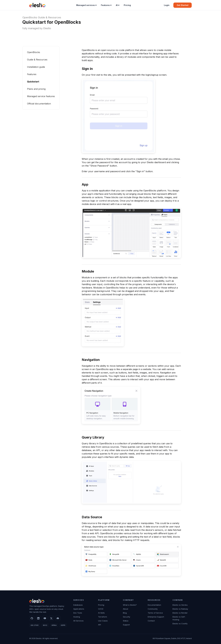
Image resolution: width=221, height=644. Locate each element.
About (126, 609)
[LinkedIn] (38, 618)
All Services (78, 621)
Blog (125, 613)
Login (167, 5)
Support (126, 625)
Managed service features (41, 96)
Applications (79, 609)
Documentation (154, 605)
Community (153, 609)
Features (32, 74)
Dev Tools (78, 613)
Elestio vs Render (180, 613)
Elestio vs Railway (180, 609)
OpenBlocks (30, 17)
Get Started (183, 5)
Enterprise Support (156, 617)
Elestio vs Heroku (180, 605)
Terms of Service (155, 613)
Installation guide (36, 67)
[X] (51, 618)
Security (126, 617)
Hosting (77, 617)
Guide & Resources (50, 17)
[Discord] (58, 618)
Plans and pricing (36, 89)
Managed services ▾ (86, 5)
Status (126, 621)
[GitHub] (32, 618)
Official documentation (39, 104)
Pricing (127, 5)
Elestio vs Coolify (180, 624)
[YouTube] (45, 618)
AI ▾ (118, 5)
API (100, 625)
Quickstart (33, 82)
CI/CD (101, 609)
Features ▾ (106, 5)
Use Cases (103, 621)
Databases (78, 605)
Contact (151, 621)
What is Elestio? (130, 605)
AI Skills (101, 613)
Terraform (103, 617)
